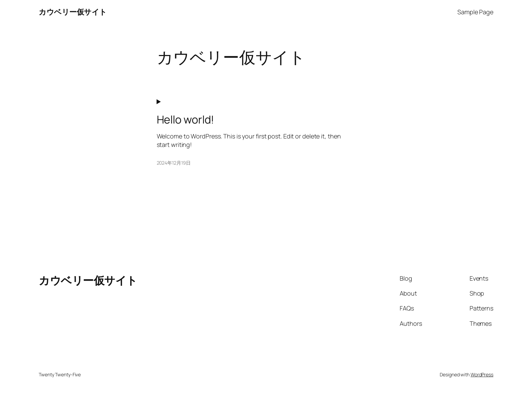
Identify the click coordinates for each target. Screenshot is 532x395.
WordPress (482, 374)
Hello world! (186, 119)
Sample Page (475, 12)
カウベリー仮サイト (73, 12)
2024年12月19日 (174, 163)
